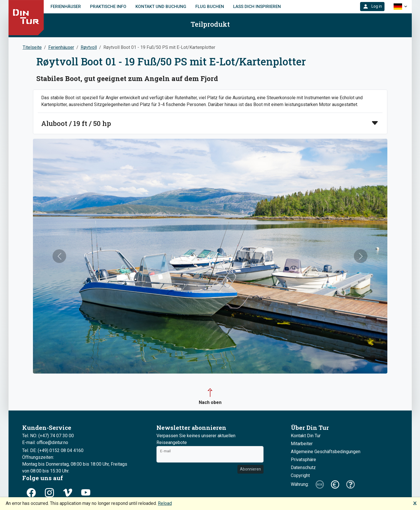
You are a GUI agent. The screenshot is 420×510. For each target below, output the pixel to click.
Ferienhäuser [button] (61, 47)
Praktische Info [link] (108, 7)
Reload (165, 503)
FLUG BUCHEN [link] (210, 7)
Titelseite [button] (32, 47)
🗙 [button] (415, 503)
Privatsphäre (303, 460)
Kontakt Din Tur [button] (306, 436)
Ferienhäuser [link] (66, 7)
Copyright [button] (300, 475)
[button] (372, 7)
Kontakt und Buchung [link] (161, 7)
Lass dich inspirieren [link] (257, 7)
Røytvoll (89, 47)
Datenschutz (303, 467)
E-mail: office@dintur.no (45, 442)
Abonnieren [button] (250, 469)
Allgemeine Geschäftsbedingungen (326, 452)
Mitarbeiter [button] (302, 444)
